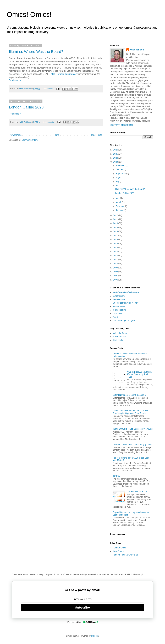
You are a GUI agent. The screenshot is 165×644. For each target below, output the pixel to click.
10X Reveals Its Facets (137, 492)
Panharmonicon (120, 548)
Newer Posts (16, 135)
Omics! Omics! (29, 14)
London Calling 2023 (26, 107)
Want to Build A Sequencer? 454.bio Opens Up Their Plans (139, 374)
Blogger (95, 636)
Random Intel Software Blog (125, 555)
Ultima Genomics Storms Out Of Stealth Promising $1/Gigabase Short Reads (131, 412)
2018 (116, 231)
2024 (116, 158)
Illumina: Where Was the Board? (36, 52)
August (119, 178)
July (118, 181)
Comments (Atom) (30, 140)
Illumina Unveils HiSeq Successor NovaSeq (133, 429)
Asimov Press (119, 307)
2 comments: (48, 89)
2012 (116, 256)
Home (56, 135)
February (120, 206)
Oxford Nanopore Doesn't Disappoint (129, 395)
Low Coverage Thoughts (124, 320)
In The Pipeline (119, 310)
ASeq (115, 317)
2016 (116, 240)
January (120, 210)
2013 (116, 252)
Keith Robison (137, 50)
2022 (116, 215)
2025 (116, 154)
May (118, 198)
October (120, 169)
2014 (116, 248)
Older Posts (97, 135)
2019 (116, 227)
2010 (116, 264)
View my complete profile (121, 125)
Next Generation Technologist (126, 292)
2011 (116, 260)
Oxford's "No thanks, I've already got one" (133, 445)
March (119, 202)
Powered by (83, 622)
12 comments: (49, 122)
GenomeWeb (119, 299)
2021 (116, 219)
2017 (116, 236)
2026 (116, 150)
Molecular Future (120, 333)
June (118, 186)
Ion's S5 (116, 476)
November (121, 165)
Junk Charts (118, 551)
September (121, 174)
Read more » (15, 80)
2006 (116, 280)
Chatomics (117, 314)
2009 (116, 268)
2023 (116, 162)
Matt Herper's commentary (64, 74)
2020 (116, 223)
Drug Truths (118, 340)
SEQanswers (119, 296)
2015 (116, 243)
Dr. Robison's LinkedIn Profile (126, 303)
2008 (116, 272)
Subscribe (82, 608)
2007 (116, 276)
